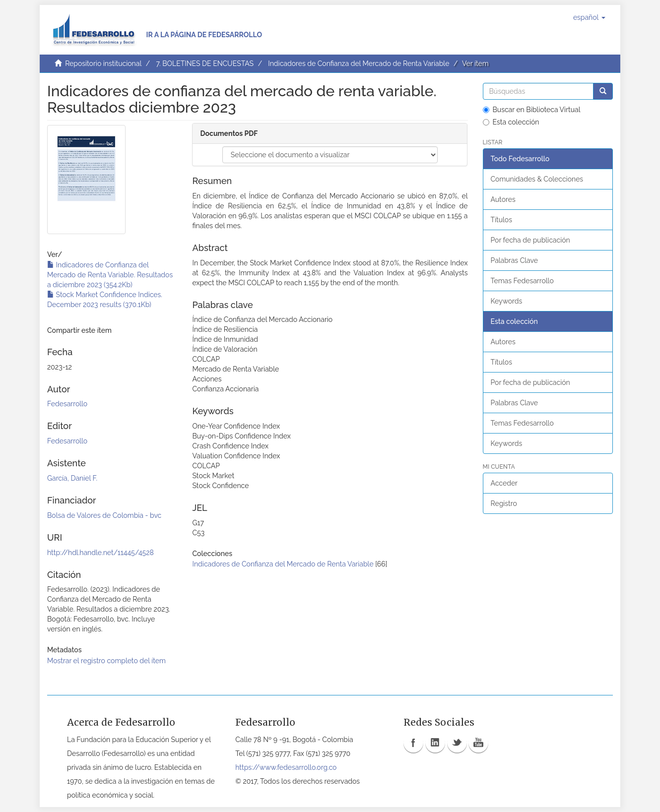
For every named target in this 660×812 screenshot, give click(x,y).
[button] (589, 17)
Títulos (501, 220)
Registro (504, 503)
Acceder (504, 483)
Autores (503, 199)
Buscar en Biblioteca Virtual (532, 110)
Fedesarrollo (67, 404)
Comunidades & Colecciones (537, 179)
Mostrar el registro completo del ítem (106, 661)
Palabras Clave (514, 260)
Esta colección (511, 122)
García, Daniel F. (72, 478)
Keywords (507, 301)
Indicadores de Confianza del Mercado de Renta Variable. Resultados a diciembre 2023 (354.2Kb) (110, 275)
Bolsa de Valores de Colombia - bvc (104, 515)
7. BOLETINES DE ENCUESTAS (205, 63)
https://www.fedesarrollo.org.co (286, 767)
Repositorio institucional (103, 63)
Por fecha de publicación (530, 240)
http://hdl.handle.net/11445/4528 (100, 553)
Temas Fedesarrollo (522, 281)
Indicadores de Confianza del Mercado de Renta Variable (359, 63)
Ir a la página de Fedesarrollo (204, 35)
